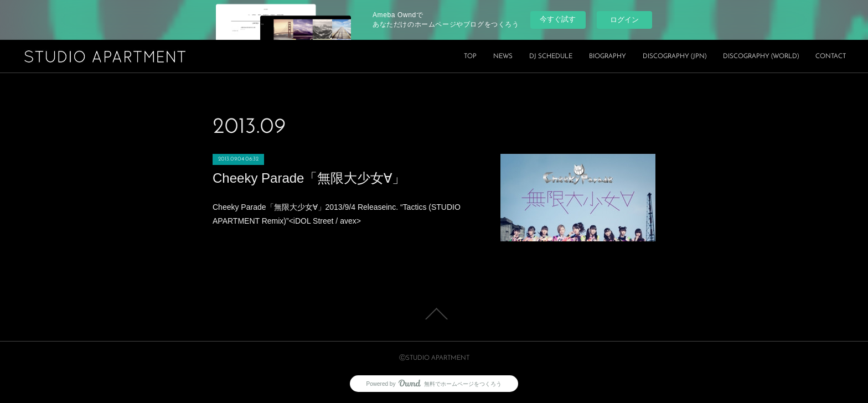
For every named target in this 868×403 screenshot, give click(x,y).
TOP (470, 56)
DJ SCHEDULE (551, 56)
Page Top (434, 314)
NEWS (503, 56)
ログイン (624, 20)
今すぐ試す (558, 19)
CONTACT (831, 56)
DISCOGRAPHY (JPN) (675, 56)
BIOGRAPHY (608, 56)
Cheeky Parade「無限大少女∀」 (309, 178)
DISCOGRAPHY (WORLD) (761, 56)
